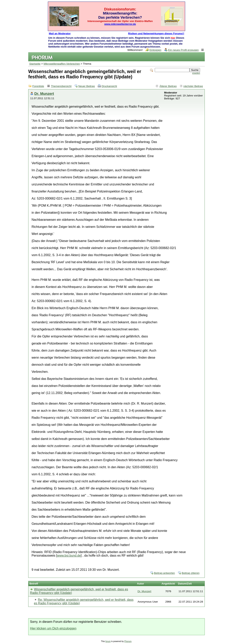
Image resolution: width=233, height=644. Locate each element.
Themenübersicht (61, 86)
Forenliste (38, 86)
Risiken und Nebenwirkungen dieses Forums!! (156, 33)
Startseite (35, 64)
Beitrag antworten (164, 573)
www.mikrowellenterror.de (120, 24)
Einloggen (155, 50)
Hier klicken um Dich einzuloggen (53, 628)
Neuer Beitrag (86, 86)
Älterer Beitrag (168, 86)
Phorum (128, 641)
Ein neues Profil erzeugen (183, 50)
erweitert (196, 73)
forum (108, 641)
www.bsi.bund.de (69, 556)
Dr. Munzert (44, 94)
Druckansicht (109, 86)
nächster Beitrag (193, 86)
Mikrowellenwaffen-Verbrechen (62, 64)
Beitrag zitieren (191, 573)
